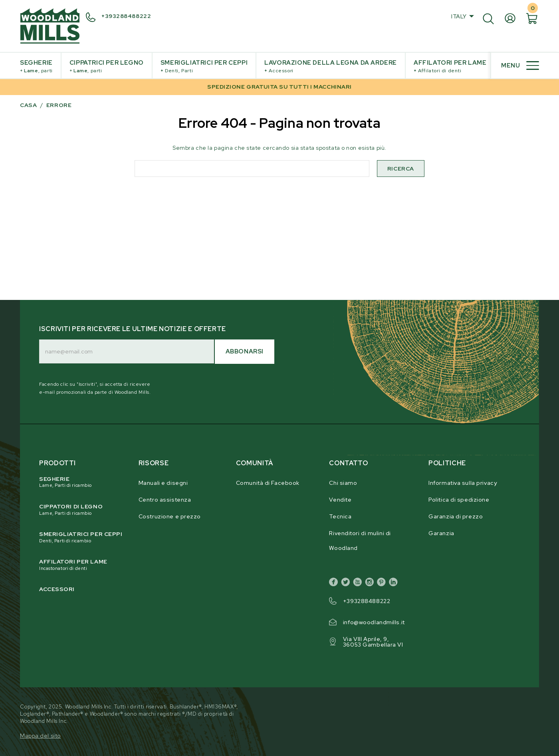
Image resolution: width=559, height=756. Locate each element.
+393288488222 (367, 601)
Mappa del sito (40, 736)
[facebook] (335, 583)
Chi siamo (343, 483)
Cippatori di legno (81, 510)
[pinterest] (383, 583)
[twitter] (347, 583)
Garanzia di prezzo (456, 516)
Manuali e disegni (163, 483)
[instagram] (371, 583)
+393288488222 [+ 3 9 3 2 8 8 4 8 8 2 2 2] (126, 16)
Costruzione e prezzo (170, 516)
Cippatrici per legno (107, 66)
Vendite (340, 500)
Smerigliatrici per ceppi (204, 66)
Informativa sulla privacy (463, 483)
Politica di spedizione (459, 500)
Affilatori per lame (450, 66)
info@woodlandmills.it (374, 622)
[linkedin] (395, 583)
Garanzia (441, 533)
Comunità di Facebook (268, 483)
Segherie (36, 66)
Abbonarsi (245, 351)
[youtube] (359, 583)
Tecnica (340, 516)
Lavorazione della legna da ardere (331, 66)
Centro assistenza (165, 500)
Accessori (57, 589)
